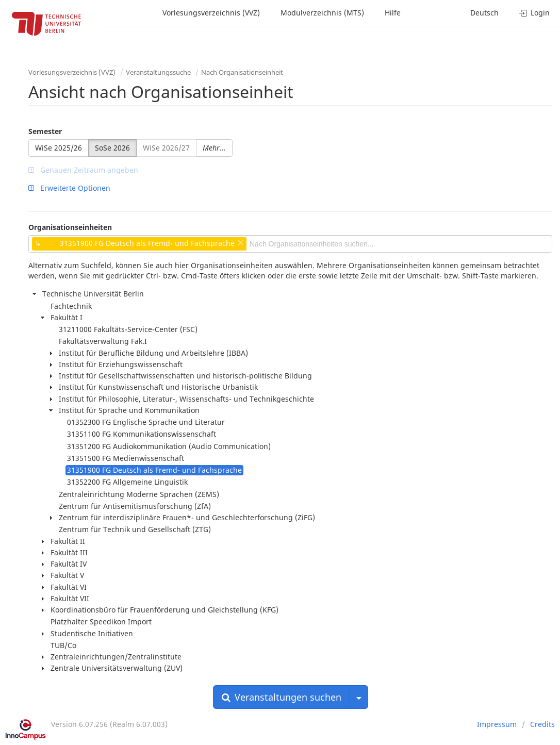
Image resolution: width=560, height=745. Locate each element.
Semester (45, 131)
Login (534, 13)
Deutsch (484, 13)
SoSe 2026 (112, 148)
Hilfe (393, 13)
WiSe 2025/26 (59, 148)
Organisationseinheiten (70, 227)
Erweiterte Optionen (69, 188)
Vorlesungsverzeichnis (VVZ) (211, 13)
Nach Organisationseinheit (242, 72)
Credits (542, 724)
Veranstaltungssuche (158, 72)
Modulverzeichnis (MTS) (322, 13)
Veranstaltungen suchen (282, 697)
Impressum (497, 724)
